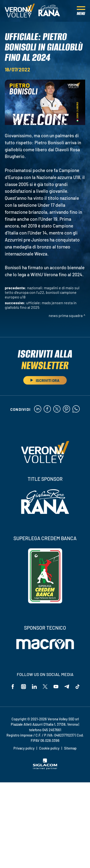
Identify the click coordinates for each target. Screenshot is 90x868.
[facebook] (47, 409)
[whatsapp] (76, 409)
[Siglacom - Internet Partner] (45, 768)
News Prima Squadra (66, 315)
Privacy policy (24, 748)
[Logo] (20, 11)
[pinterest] (66, 409)
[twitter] (57, 409)
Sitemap (70, 748)
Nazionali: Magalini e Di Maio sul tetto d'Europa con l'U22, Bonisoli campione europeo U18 (42, 292)
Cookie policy (49, 748)
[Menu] (81, 11)
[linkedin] (38, 409)
